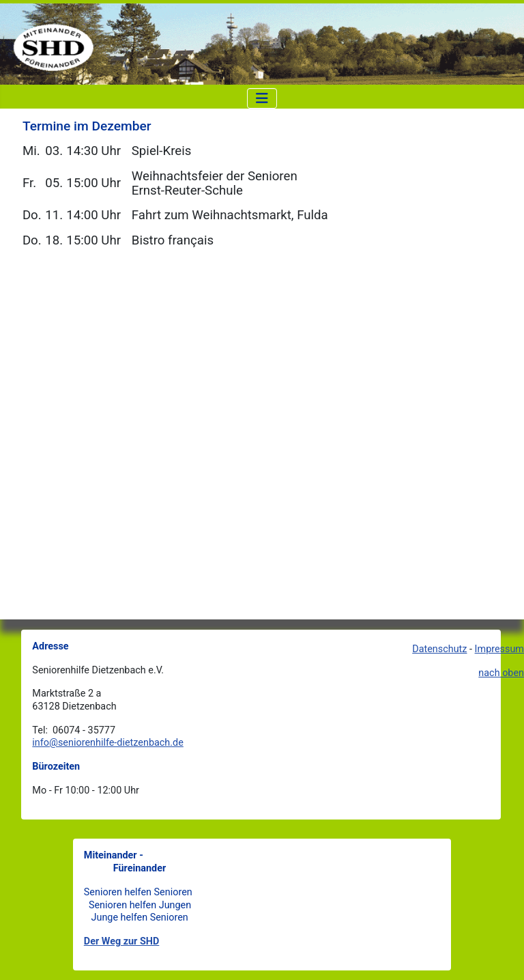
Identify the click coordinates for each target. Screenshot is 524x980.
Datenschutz (439, 649)
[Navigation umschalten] (262, 98)
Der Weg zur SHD (122, 941)
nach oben (501, 673)
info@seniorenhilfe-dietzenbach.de (107, 743)
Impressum (499, 649)
